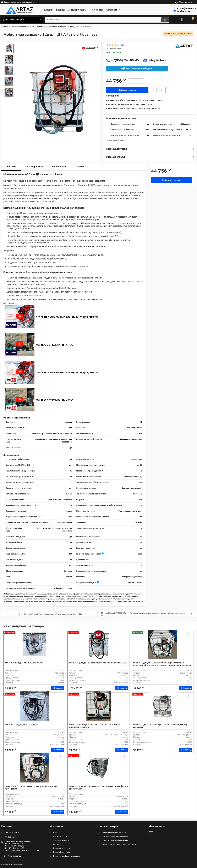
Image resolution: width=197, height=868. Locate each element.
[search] (104, 20)
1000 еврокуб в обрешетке (130, 439)
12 (141, 422)
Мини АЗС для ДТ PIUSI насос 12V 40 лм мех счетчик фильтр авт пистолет (98, 788)
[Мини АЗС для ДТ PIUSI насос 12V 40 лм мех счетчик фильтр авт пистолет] (98, 770)
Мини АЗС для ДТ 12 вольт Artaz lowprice (25, 663)
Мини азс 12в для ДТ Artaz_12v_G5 (22, 725)
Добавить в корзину (127, 90)
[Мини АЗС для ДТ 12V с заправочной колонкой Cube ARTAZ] (98, 647)
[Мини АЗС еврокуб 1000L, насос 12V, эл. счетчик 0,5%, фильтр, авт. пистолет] (98, 709)
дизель (69, 422)
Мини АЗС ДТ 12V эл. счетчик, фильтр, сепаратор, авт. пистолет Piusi (31, 788)
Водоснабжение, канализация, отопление (120, 844)
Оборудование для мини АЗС (115, 833)
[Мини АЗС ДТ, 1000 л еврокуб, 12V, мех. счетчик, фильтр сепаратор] (163, 709)
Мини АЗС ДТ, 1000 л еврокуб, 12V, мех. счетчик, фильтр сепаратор (160, 726)
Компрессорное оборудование (115, 840)
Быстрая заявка (153, 90)
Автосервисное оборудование (115, 837)
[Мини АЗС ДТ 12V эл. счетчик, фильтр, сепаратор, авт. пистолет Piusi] (34, 770)
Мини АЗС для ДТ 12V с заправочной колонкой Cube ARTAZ (98, 663)
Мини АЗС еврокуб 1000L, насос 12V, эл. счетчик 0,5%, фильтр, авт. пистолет (95, 726)
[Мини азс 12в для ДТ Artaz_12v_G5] (34, 709)
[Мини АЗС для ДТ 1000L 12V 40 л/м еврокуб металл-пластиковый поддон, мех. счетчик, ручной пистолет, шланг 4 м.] (163, 647)
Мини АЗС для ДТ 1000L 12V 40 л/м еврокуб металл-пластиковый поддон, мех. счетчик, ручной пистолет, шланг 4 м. (162, 665)
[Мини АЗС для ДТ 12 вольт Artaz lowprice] (34, 647)
